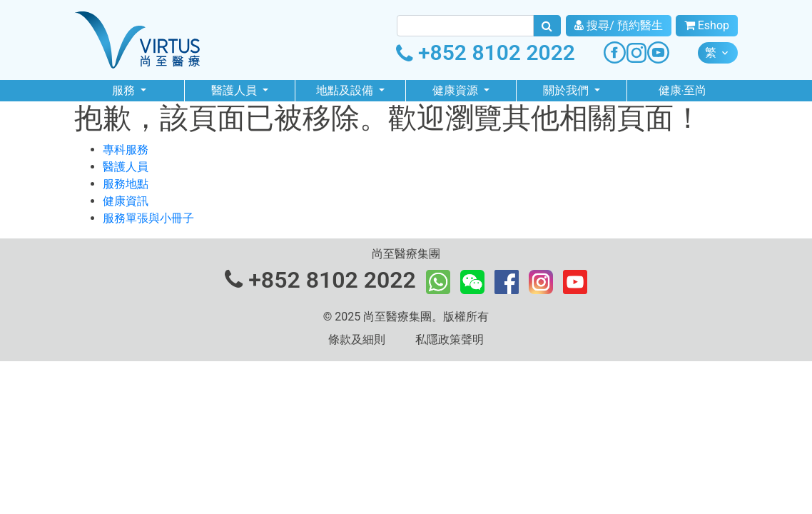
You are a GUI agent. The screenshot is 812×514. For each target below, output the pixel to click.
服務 (125, 90)
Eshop (707, 25)
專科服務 (126, 150)
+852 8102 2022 (486, 52)
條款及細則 (357, 339)
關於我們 (567, 90)
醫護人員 (235, 90)
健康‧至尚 (682, 90)
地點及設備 (346, 90)
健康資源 (457, 90)
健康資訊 (126, 201)
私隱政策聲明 (450, 339)
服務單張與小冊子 (148, 218)
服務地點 (126, 184)
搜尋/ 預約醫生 (619, 25)
